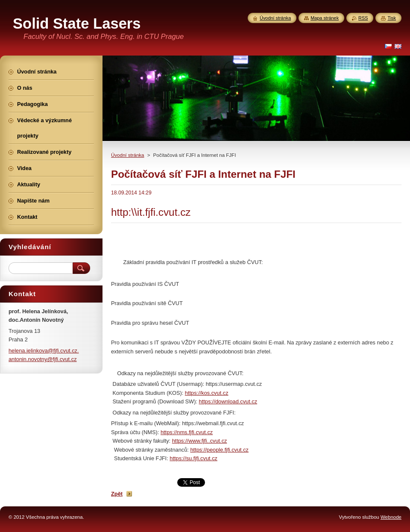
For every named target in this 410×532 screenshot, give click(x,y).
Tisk (392, 18)
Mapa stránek (325, 18)
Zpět (117, 494)
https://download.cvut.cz (228, 401)
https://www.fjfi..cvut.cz (200, 441)
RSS (363, 18)
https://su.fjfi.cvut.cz (193, 458)
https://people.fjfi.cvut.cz (219, 450)
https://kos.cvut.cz (207, 393)
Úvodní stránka (127, 155)
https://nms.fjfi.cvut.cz (187, 432)
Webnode (391, 517)
